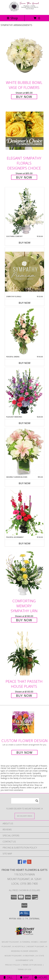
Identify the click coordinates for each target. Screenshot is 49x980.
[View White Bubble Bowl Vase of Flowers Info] (25, 55)
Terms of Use (25, 969)
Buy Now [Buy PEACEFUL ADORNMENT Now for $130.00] (25, 543)
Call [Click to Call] (8, 977)
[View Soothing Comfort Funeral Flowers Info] (25, 211)
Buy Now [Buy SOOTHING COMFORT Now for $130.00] (25, 243)
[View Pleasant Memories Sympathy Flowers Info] (25, 392)
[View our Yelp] (29, 863)
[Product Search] (25, 801)
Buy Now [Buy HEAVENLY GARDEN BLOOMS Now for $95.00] (25, 483)
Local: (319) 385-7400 (25, 884)
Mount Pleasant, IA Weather (19, 956)
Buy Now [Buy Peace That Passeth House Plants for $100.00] (24, 696)
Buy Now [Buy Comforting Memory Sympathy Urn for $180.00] (24, 620)
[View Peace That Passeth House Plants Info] (25, 654)
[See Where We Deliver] (25, 816)
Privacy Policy (13, 965)
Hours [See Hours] (41, 977)
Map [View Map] (25, 977)
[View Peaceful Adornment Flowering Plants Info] (25, 512)
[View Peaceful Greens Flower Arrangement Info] (25, 332)
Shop (12, 18)
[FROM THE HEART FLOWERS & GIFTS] (25, 11)
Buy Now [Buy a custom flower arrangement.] (24, 752)
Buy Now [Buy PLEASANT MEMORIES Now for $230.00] (25, 423)
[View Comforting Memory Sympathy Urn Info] (25, 573)
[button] (24, 914)
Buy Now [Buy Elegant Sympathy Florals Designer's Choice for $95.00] (24, 177)
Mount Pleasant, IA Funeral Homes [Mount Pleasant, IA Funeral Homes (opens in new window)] (20, 942)
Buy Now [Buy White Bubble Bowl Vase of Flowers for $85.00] (24, 97)
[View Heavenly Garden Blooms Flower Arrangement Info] (25, 452)
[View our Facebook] (20, 863)
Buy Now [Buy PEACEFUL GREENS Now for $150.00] (25, 363)
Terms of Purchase (32, 965)
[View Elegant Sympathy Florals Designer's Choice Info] (25, 131)
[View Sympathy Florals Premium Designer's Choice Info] (25, 272)
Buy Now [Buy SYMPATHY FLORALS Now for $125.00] (25, 303)
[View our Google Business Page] (25, 863)
